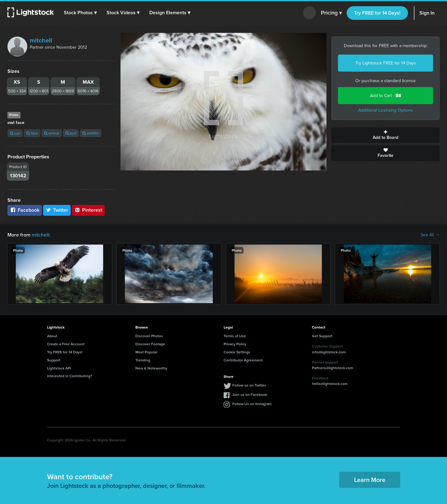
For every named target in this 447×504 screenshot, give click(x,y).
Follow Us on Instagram (252, 404)
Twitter (57, 210)
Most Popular (146, 352)
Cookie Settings (237, 352)
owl (15, 133)
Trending (143, 360)
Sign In (427, 13)
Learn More (370, 480)
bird (71, 133)
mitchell (41, 40)
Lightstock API (59, 368)
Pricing (331, 13)
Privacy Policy (235, 344)
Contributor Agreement (243, 360)
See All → (430, 235)
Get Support (322, 336)
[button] (80, 13)
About (52, 336)
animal (52, 133)
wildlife (91, 133)
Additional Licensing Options (386, 110)
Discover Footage (150, 344)
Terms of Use (235, 336)
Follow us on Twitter (249, 385)
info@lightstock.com (329, 352)
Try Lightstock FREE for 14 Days (386, 63)
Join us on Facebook (250, 394)
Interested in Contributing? (70, 376)
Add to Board (386, 135)
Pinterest (88, 210)
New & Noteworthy (151, 368)
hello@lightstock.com (330, 384)
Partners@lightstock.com (333, 368)
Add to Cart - (386, 96)
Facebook (25, 210)
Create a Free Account (66, 344)
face (32, 133)
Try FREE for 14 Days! (377, 13)
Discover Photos (149, 336)
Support (54, 360)
